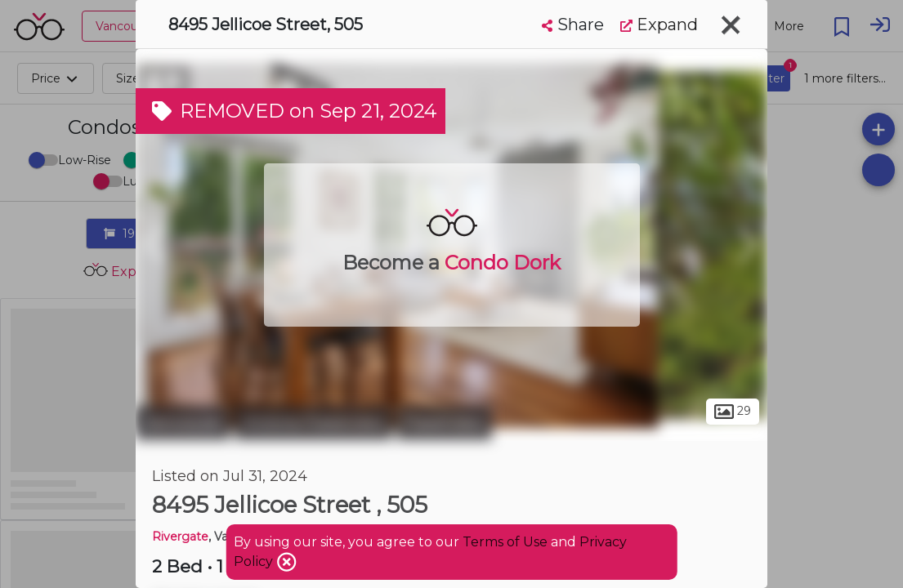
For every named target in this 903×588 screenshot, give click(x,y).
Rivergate (180, 537)
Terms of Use (505, 542)
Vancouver (183, 423)
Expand (659, 24)
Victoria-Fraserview (313, 423)
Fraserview (444, 423)
